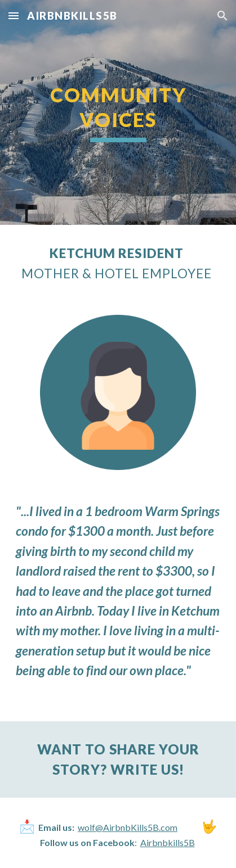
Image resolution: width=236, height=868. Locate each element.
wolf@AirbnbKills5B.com (128, 827)
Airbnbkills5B (168, 842)
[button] (14, 15)
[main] (118, 112)
